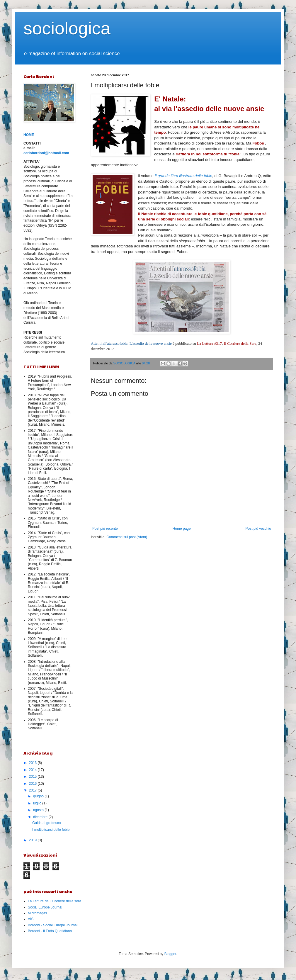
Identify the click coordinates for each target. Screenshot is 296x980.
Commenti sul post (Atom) (127, 537)
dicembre (41, 817)
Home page (182, 529)
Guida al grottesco (46, 823)
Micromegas (37, 913)
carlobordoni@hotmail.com (46, 153)
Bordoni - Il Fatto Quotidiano (50, 931)
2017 (33, 790)
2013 (33, 763)
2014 (33, 770)
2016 (33, 784)
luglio (38, 803)
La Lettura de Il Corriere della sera (55, 901)
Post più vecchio (258, 529)
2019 (33, 840)
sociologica (67, 28)
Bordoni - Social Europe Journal (53, 925)
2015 (33, 777)
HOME (29, 135)
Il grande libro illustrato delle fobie (183, 176)
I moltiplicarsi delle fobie (51, 830)
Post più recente (105, 529)
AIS (31, 919)
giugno (39, 796)
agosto (39, 810)
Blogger (170, 954)
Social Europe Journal (45, 907)
